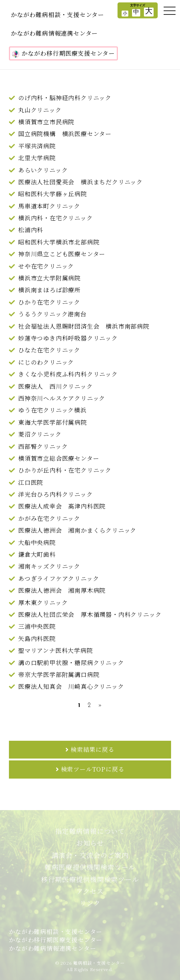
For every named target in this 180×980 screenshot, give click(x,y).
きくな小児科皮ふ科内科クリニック (68, 374)
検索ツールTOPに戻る (93, 769)
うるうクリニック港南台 (52, 314)
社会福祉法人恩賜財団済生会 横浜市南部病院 (84, 326)
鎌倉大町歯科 (37, 554)
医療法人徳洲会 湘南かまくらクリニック (77, 530)
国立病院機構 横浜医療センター (65, 134)
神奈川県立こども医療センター (62, 254)
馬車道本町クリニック (49, 206)
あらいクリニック (43, 170)
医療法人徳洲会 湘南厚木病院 (62, 590)
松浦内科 (31, 230)
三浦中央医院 (37, 626)
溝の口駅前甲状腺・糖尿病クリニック (71, 663)
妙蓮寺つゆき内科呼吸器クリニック (68, 338)
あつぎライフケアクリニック (59, 578)
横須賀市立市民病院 (46, 122)
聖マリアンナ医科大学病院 (56, 650)
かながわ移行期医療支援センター (63, 53)
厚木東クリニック (43, 603)
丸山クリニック (40, 110)
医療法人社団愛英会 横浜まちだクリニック (81, 182)
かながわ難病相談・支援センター (57, 15)
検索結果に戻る (93, 749)
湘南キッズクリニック (49, 566)
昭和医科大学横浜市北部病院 (59, 242)
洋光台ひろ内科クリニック (56, 494)
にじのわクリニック (46, 362)
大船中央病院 (37, 542)
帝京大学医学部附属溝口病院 (59, 675)
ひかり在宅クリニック (49, 302)
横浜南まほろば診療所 (49, 290)
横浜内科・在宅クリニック (56, 218)
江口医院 (31, 482)
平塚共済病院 (37, 146)
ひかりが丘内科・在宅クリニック (65, 470)
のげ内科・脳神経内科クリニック (65, 98)
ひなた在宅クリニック (49, 350)
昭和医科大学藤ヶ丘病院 (53, 194)
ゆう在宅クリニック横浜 (52, 410)
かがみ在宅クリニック (49, 518)
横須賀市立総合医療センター (59, 458)
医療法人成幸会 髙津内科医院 (62, 506)
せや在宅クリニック (46, 266)
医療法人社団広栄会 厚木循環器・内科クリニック (90, 614)
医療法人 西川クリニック (56, 386)
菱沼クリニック (40, 434)
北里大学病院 (37, 158)
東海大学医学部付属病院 (53, 422)
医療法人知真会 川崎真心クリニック (71, 686)
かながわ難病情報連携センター (54, 33)
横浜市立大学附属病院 (49, 278)
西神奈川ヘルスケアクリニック (62, 398)
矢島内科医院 (37, 639)
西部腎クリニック (43, 446)
